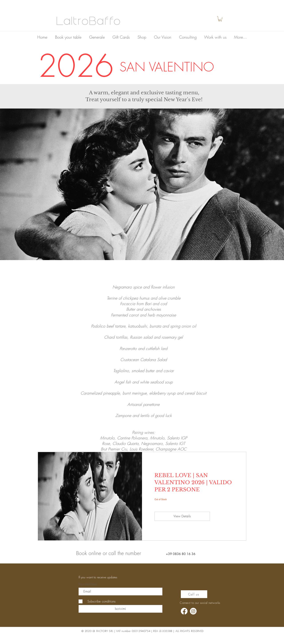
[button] (220, 19)
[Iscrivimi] (120, 609)
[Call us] (194, 594)
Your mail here (88, 584)
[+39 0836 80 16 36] (181, 554)
